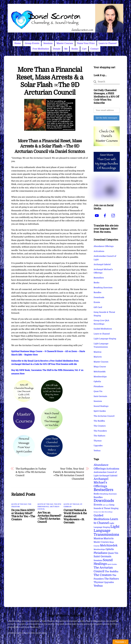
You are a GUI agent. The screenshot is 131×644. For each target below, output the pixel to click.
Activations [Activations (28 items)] (113, 469)
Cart (84, 49)
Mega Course (100, 367)
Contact (94, 49)
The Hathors (99, 436)
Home (18, 43)
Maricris (98, 357)
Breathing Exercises (103, 288)
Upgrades (98, 446)
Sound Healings (101, 406)
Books (75, 49)
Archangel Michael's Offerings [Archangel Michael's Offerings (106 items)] (101, 483)
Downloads (99, 297)
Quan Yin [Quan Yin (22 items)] (113, 553)
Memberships (100, 377)
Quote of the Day (19, 504)
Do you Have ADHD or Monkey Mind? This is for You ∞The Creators (23, 515)
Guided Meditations (103, 329)
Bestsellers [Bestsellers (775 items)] (103, 490)
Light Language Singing (105, 339)
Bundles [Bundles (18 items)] (98, 497)
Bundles (97, 292)
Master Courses (65, 43)
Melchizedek (100, 372)
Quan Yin (98, 391)
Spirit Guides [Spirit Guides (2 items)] (112, 564)
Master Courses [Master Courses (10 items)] (101, 542)
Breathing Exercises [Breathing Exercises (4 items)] (108, 494)
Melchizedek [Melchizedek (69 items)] (109, 545)
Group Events (32, 43)
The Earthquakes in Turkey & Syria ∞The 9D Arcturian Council (31, 472)
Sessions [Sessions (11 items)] (98, 560)
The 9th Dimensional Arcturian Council (49, 507)
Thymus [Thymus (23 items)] (98, 582)
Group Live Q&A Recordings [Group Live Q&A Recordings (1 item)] (103, 512)
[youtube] (97, 216)
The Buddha (99, 421)
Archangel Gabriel (102, 264)
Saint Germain (100, 396)
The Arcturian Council (104, 416)
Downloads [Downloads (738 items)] (104, 501)
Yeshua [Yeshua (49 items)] (98, 586)
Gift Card (98, 307)
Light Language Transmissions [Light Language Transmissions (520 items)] (107, 531)
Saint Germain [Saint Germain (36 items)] (102, 556)
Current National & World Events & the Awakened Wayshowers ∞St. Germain (75, 516)
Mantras (98, 352)
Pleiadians (99, 386)
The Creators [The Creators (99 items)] (103, 575)
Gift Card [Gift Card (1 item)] (106, 505)
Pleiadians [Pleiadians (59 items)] (100, 553)
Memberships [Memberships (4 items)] (99, 549)
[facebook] (105, 216)
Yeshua (97, 451)
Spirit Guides (100, 411)
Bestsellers (99, 278)
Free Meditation (41, 49)
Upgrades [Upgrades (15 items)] (109, 582)
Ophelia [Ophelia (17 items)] (110, 549)
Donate (57, 49)
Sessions (48, 43)
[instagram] (114, 216)
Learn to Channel (108, 43)
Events (97, 302)
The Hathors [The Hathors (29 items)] (112, 579)
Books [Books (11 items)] (97, 494)
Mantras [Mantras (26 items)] (98, 538)
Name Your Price (86, 43)
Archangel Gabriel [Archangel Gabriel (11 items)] (108, 476)
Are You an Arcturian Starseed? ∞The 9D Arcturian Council (49, 517)
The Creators (100, 426)
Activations (99, 251)
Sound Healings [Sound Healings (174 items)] (103, 562)
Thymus (98, 441)
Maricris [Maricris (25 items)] (109, 538)
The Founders (100, 431)
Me (66, 49)
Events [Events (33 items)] (98, 505)
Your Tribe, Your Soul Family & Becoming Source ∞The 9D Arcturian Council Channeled (69, 474)
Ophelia (97, 381)
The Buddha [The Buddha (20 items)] (112, 571)
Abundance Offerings (104, 246)
